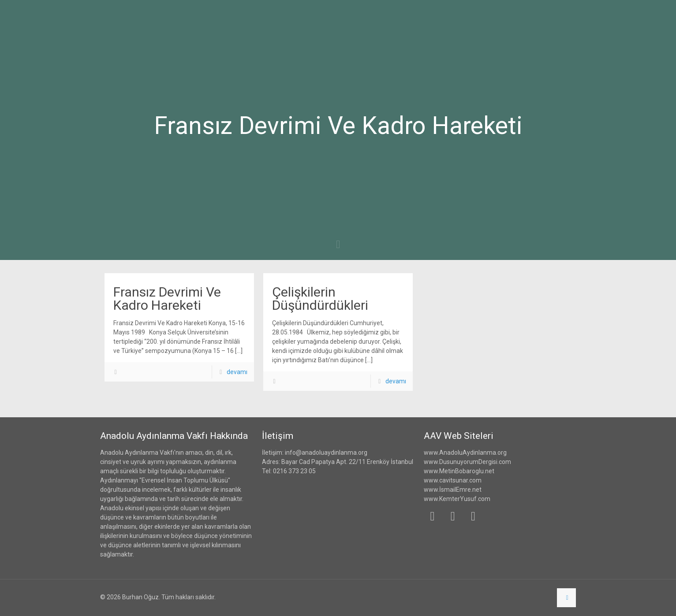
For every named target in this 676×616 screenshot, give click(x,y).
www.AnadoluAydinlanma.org (465, 453)
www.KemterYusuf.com (457, 499)
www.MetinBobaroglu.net (459, 471)
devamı (237, 372)
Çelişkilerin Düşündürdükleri (320, 299)
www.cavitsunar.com (453, 480)
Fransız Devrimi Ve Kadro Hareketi (167, 299)
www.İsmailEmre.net (453, 490)
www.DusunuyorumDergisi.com (467, 462)
